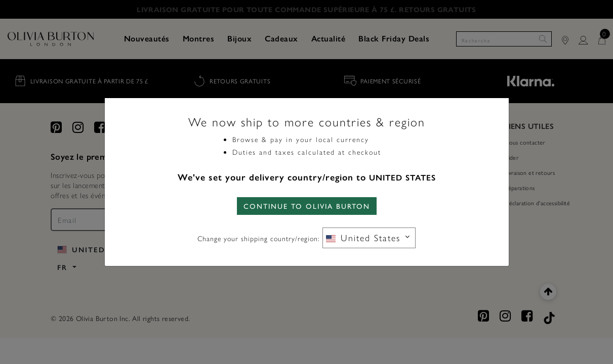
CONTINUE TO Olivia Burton (307, 206)
